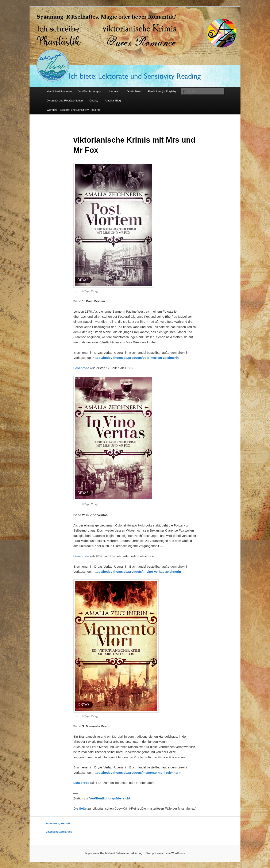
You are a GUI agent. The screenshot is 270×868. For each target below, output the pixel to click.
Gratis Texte (134, 91)
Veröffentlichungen (90, 91)
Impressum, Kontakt (58, 823)
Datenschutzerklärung (59, 832)
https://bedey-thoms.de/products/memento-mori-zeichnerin (137, 773)
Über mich (114, 91)
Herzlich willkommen (59, 91)
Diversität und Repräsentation (65, 101)
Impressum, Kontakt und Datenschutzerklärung (114, 853)
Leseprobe (81, 368)
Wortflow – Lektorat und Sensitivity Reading (73, 110)
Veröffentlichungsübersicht (110, 798)
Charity (94, 101)
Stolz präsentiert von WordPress (165, 853)
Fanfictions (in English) (162, 91)
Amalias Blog (113, 101)
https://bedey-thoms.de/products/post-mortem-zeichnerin (136, 358)
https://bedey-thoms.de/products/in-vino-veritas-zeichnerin (137, 572)
